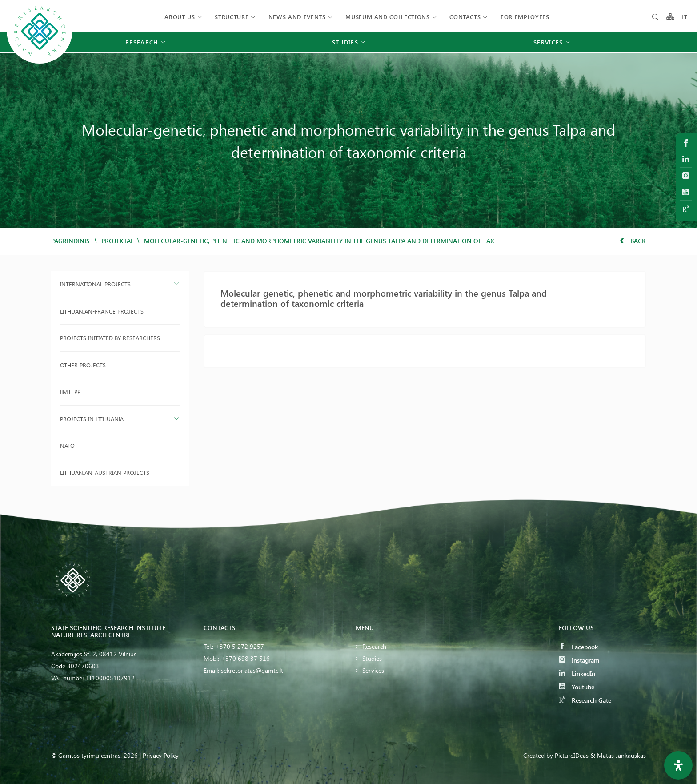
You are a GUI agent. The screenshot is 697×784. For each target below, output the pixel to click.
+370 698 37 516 (245, 658)
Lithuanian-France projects (102, 311)
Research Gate (585, 700)
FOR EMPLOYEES (525, 17)
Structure (232, 17)
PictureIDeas (572, 755)
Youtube (577, 687)
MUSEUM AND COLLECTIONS (387, 17)
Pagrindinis (70, 241)
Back (633, 241)
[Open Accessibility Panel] (678, 765)
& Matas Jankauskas (618, 755)
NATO (67, 445)
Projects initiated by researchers (110, 338)
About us (180, 17)
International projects (95, 284)
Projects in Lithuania (92, 419)
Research (374, 646)
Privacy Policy (161, 755)
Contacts (465, 17)
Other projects (83, 365)
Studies (372, 658)
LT (685, 17)
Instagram (579, 660)
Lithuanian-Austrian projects (105, 472)
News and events (297, 17)
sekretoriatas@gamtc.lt (252, 670)
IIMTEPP (70, 392)
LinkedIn (577, 673)
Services (373, 670)
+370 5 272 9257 (240, 646)
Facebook (578, 647)
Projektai (117, 241)
